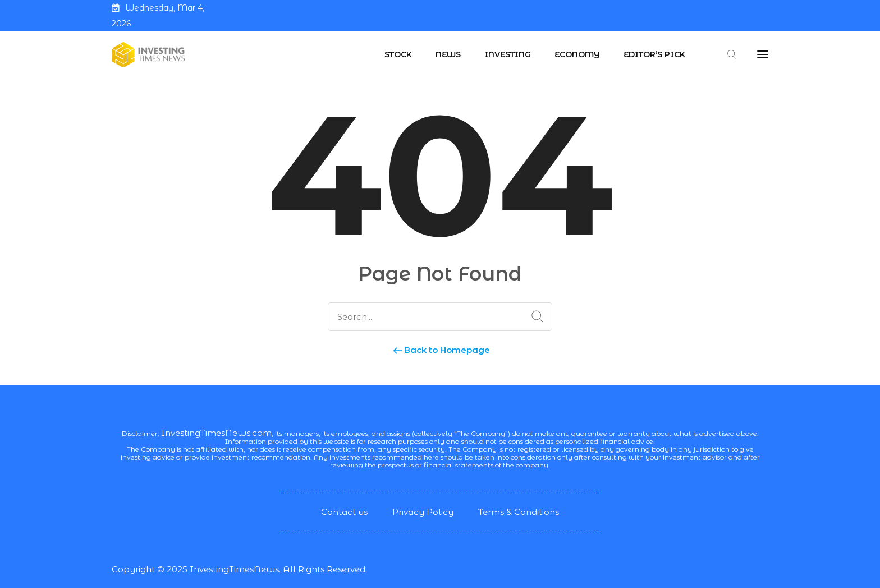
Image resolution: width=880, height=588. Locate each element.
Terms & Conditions (519, 512)
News (448, 54)
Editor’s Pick (654, 54)
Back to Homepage (440, 350)
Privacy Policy (423, 512)
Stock (398, 54)
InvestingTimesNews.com (216, 433)
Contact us (344, 512)
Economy (577, 54)
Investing (508, 54)
